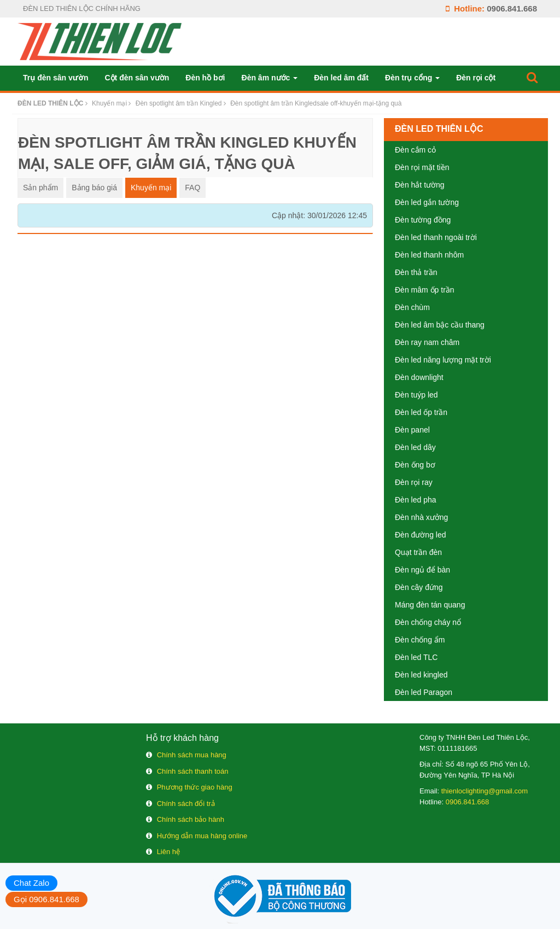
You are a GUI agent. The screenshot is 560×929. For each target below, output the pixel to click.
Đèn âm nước (270, 78)
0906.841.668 (512, 8)
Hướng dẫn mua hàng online (202, 836)
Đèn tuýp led (416, 395)
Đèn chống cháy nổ (428, 622)
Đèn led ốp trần (421, 412)
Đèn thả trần (416, 272)
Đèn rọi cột (476, 78)
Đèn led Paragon (424, 692)
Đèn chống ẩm (420, 640)
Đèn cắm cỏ (415, 150)
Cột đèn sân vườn (137, 78)
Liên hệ (168, 852)
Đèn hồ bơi (205, 78)
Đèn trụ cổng (412, 78)
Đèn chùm (412, 307)
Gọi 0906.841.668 (46, 899)
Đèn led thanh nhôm (429, 255)
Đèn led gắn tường (427, 202)
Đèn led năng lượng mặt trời (443, 360)
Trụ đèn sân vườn (56, 78)
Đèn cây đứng (419, 587)
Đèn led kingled (421, 675)
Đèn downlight (419, 377)
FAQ (192, 188)
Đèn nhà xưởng (421, 517)
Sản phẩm (40, 188)
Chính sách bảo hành (191, 819)
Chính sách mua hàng (192, 755)
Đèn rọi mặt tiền (422, 167)
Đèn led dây (415, 447)
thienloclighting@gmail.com (485, 791)
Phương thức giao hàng (195, 787)
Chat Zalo (31, 883)
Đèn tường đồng (423, 220)
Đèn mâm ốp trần (425, 290)
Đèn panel (412, 430)
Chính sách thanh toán (193, 771)
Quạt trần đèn (418, 552)
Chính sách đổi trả (186, 804)
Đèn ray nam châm (427, 342)
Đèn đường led (421, 535)
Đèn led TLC (416, 657)
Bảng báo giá (94, 188)
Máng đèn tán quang (430, 605)
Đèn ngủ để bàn (422, 570)
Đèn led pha (416, 500)
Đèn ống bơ (415, 465)
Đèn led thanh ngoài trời (436, 237)
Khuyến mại (151, 188)
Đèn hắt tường (420, 185)
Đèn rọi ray (414, 482)
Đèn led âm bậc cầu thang (440, 325)
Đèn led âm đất (341, 78)
